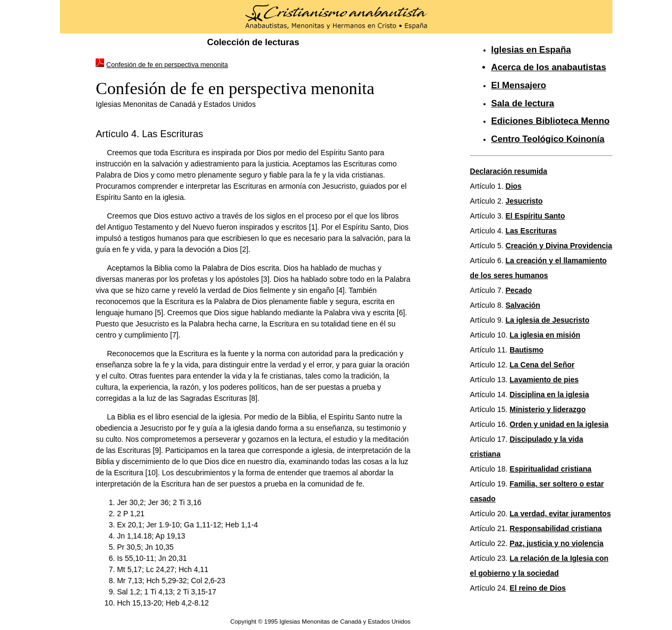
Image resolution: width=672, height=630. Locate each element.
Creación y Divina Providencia (559, 246)
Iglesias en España (531, 50)
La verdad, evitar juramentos (560, 514)
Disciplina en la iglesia (549, 394)
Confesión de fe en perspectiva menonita (167, 65)
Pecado (519, 290)
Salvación (523, 305)
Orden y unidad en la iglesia (559, 424)
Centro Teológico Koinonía (548, 139)
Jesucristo (524, 201)
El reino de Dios (538, 588)
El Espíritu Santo (535, 216)
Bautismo (526, 350)
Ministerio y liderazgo (547, 409)
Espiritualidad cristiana (550, 469)
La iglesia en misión (545, 335)
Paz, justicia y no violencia (556, 543)
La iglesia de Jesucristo (548, 320)
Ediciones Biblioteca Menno (551, 121)
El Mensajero (519, 85)
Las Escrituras (531, 231)
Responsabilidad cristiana (556, 528)
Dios (514, 186)
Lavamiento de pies (544, 380)
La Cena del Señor (542, 365)
